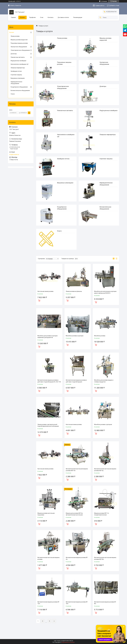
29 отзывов (104, 1)
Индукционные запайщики (108, 111)
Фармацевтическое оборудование (16, 83)
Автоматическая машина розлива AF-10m (77, 603)
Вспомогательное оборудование (20, 90)
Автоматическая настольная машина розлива (48, 558)
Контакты (51, 17)
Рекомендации (78, 17)
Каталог (22, 17)
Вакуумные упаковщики (65, 183)
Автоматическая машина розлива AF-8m (105, 603)
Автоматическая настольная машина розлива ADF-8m (105, 558)
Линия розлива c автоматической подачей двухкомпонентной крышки (48, 425)
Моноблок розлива (100, 336)
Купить (39, 300)
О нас (42, 17)
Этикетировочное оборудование (20, 50)
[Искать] (100, 18)
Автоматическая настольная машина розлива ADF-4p (105, 470)
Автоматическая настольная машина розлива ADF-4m (77, 470)
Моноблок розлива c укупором (103, 424)
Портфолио (32, 17)
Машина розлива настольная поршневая (46, 514)
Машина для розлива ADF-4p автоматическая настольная (74, 514)
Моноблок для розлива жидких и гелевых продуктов (104, 381)
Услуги (59, 231)
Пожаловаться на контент (68, 642)
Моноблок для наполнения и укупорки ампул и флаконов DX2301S (105, 292)
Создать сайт (12, 1)
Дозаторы (103, 86)
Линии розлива (62, 38)
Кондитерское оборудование (19, 87)
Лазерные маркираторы (108, 135)
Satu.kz (71, 641)
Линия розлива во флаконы (74, 291)
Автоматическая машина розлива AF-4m (77, 558)
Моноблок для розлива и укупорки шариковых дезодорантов (47, 337)
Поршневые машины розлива (19, 43)
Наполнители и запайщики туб (19, 64)
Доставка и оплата (63, 17)
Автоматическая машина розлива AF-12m (49, 603)
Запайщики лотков (63, 159)
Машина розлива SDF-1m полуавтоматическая (102, 514)
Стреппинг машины (106, 159)
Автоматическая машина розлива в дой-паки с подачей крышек (76, 381)
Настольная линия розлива (45, 291)
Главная (13, 17)
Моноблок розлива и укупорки (75, 336)
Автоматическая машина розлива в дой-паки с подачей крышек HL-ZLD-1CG (49, 381)
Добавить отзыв (114, 5)
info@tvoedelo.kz (14, 155)
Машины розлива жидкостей (19, 40)
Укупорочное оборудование (19, 47)
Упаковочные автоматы (65, 111)
